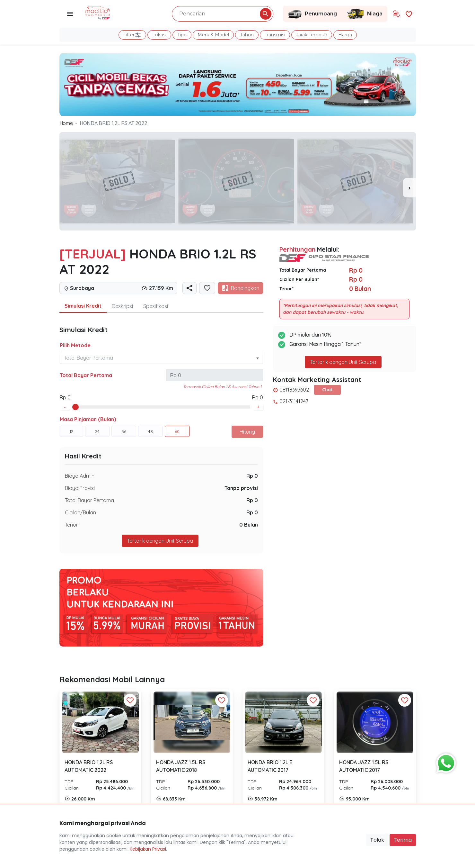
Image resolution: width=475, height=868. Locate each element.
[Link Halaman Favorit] (409, 14)
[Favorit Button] (130, 700)
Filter (132, 35)
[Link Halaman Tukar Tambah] (396, 14)
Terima (403, 840)
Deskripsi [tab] (122, 306)
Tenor (71, 525)
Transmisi (275, 35)
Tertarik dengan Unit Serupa (160, 541)
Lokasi (159, 35)
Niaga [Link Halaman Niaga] (365, 14)
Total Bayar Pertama (86, 375)
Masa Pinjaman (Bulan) (88, 419)
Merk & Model (213, 35)
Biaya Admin (80, 476)
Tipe (182, 35)
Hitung (247, 432)
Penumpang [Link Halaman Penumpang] (312, 14)
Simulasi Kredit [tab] (83, 306)
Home (66, 123)
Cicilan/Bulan (80, 512)
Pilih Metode (75, 345)
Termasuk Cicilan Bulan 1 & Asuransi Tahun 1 (222, 387)
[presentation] (409, 188)
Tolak (377, 840)
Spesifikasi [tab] (156, 306)
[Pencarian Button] (266, 14)
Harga (345, 35)
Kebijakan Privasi (148, 849)
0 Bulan (249, 525)
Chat (327, 390)
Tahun (247, 35)
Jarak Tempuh (312, 35)
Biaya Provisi (80, 488)
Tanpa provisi (241, 488)
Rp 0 (252, 476)
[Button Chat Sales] (444, 762)
